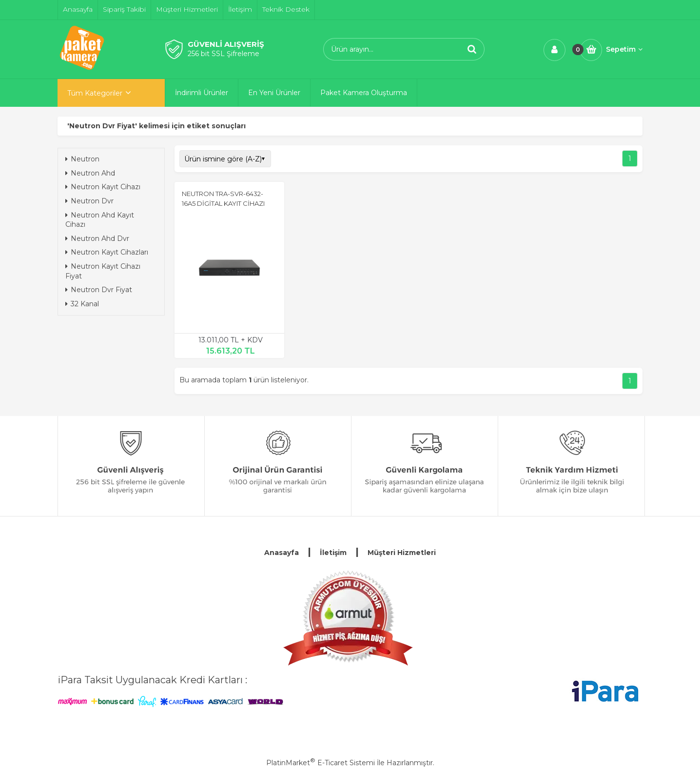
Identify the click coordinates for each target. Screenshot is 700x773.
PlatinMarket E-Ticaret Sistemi (321, 763)
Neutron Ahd (90, 173)
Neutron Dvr (89, 201)
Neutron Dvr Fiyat (99, 290)
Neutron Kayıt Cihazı (103, 187)
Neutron (82, 159)
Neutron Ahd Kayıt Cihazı (100, 220)
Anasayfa (282, 553)
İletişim (333, 553)
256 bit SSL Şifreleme (224, 54)
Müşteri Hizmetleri (402, 553)
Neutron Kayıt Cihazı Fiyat (103, 271)
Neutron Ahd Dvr (97, 238)
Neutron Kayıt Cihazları (107, 252)
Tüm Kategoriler (95, 93)
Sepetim (624, 49)
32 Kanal (82, 304)
